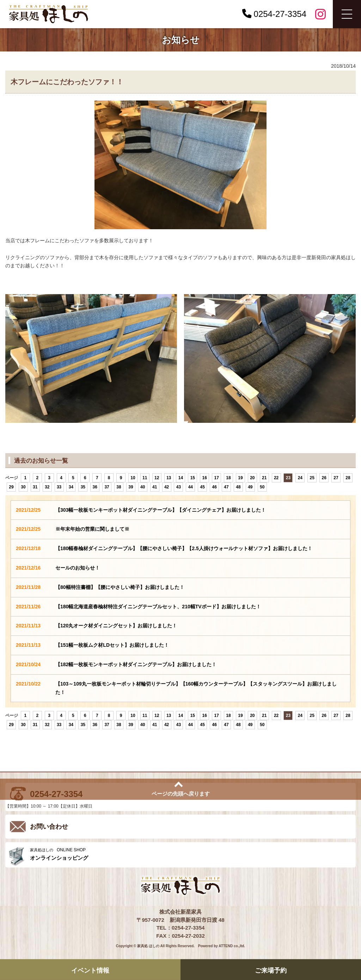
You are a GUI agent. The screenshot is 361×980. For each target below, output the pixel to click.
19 (240, 478)
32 (47, 487)
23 (288, 478)
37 (107, 487)
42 (167, 487)
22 (276, 478)
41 (155, 487)
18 (228, 478)
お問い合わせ (49, 827)
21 (264, 478)
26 (324, 478)
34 (71, 487)
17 (216, 478)
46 (214, 487)
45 (203, 487)
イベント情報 (90, 970)
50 (262, 487)
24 (300, 478)
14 (181, 478)
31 (35, 487)
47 (226, 487)
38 (119, 487)
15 (193, 478)
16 (205, 478)
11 (145, 478)
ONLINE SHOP (191, 854)
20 (252, 478)
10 (133, 478)
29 (11, 487)
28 (348, 478)
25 (312, 478)
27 (336, 478)
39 (131, 487)
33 (59, 487)
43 (179, 487)
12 (157, 478)
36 (95, 487)
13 (169, 478)
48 (238, 487)
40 (143, 487)
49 (250, 487)
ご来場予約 (271, 970)
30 (23, 487)
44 (191, 487)
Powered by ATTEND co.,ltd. (222, 946)
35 (83, 487)
